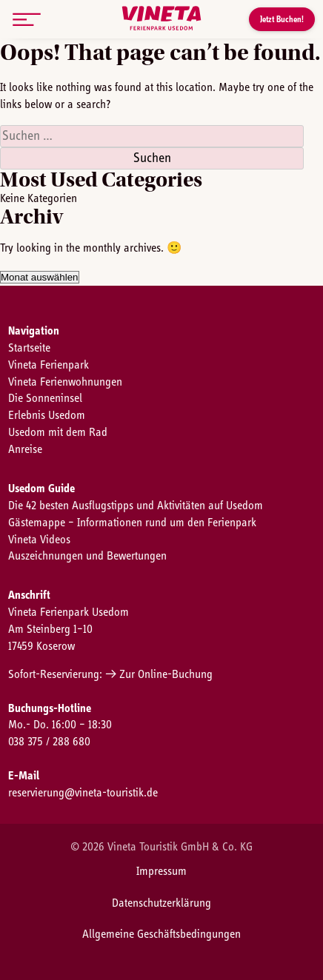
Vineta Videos (39, 540)
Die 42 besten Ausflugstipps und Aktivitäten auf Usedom (136, 506)
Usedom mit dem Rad (58, 432)
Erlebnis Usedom (47, 415)
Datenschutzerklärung (161, 903)
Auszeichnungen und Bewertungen (87, 556)
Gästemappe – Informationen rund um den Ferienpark (132, 523)
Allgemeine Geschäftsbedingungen (161, 934)
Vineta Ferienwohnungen (65, 382)
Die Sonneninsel (45, 398)
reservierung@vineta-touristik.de (83, 793)
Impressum (161, 871)
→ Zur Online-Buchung (159, 674)
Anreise (25, 449)
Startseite (29, 348)
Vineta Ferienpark (49, 365)
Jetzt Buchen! (282, 19)
